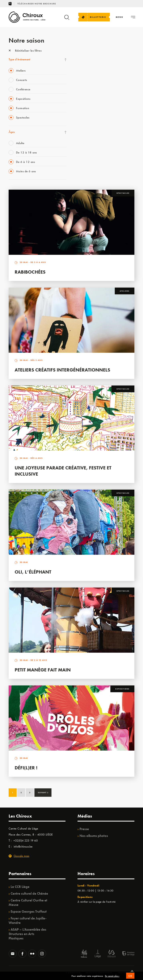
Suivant (43, 792)
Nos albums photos (94, 836)
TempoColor (84, 144)
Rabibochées (30, 272)
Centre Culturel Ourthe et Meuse (28, 902)
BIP (78, 103)
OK (130, 977)
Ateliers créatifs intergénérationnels (62, 370)
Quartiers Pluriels (87, 128)
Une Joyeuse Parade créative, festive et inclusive (63, 471)
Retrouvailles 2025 (88, 169)
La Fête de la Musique (90, 62)
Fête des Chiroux (86, 54)
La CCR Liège (20, 887)
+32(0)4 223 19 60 (26, 841)
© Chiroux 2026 (73, 973)
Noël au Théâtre (86, 152)
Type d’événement (19, 59)
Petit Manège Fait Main (43, 670)
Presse (84, 829)
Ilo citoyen (83, 136)
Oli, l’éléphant (33, 572)
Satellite (81, 95)
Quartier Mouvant (87, 120)
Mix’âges (82, 79)
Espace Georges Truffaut (29, 911)
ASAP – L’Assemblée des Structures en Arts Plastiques (27, 934)
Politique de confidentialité (99, 973)
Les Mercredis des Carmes (92, 70)
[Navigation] (119, 17)
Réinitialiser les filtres (25, 51)
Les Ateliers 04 (85, 111)
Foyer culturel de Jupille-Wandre (28, 920)
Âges (12, 132)
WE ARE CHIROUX (88, 160)
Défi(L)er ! (26, 768)
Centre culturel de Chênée (29, 893)
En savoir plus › (112, 978)
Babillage (82, 87)
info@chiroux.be (23, 847)
